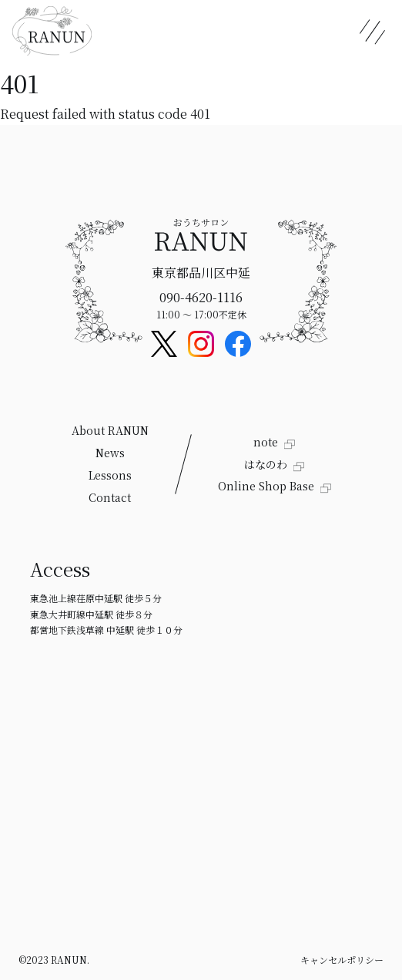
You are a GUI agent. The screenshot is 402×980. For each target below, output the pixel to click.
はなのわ (267, 464)
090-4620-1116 (201, 297)
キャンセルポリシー (342, 960)
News (110, 453)
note (267, 442)
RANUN (69, 960)
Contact (110, 497)
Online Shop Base (268, 486)
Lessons (110, 475)
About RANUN (110, 430)
